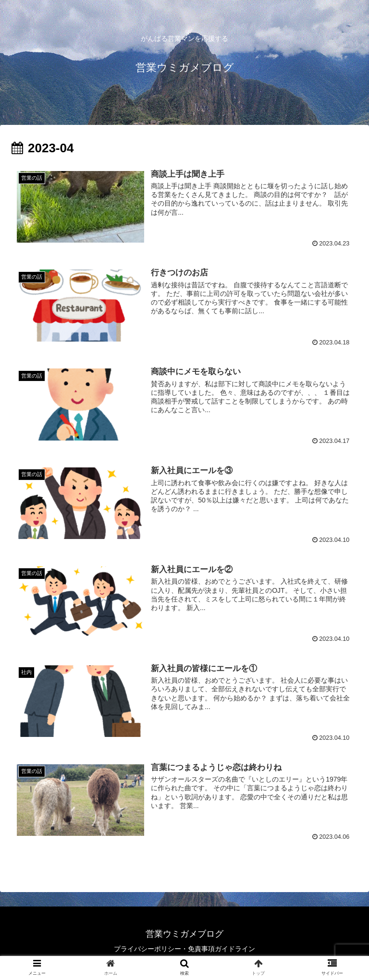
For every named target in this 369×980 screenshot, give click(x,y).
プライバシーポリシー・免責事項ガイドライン (184, 949)
